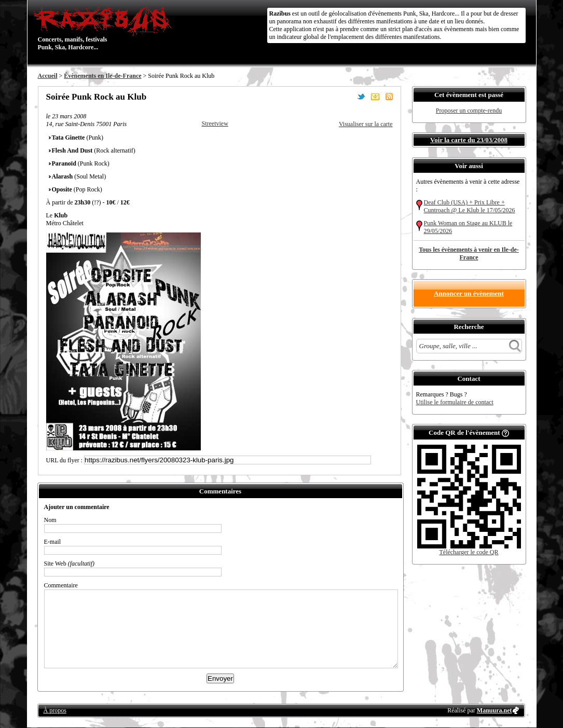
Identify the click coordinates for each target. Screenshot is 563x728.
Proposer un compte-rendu (469, 111)
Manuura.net (495, 710)
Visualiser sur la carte (366, 124)
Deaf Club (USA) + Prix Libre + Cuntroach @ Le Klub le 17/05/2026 (470, 206)
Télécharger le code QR (469, 552)
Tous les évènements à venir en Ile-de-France (469, 253)
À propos (55, 710)
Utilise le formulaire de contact (455, 402)
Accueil (48, 76)
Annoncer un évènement (469, 293)
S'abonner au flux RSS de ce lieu (389, 97)
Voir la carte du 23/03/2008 (469, 140)
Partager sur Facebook (347, 97)
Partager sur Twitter (361, 97)
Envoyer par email (375, 97)
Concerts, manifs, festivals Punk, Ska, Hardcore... (105, 28)
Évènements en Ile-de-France (102, 76)
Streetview (215, 123)
